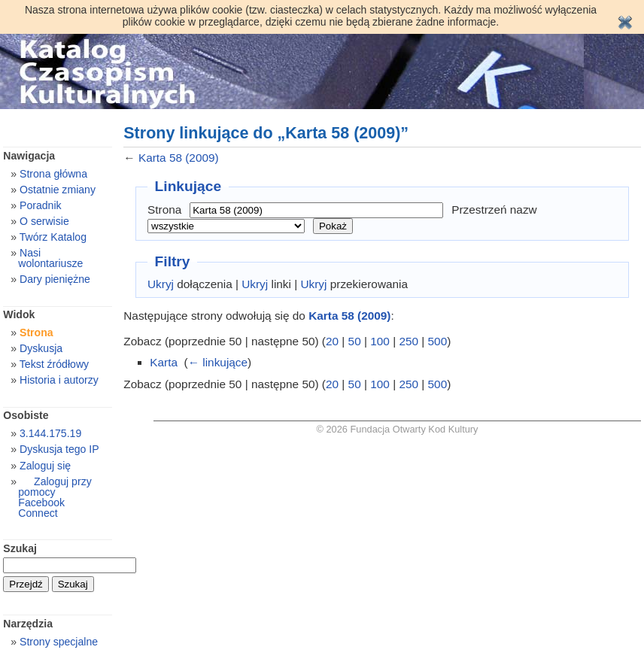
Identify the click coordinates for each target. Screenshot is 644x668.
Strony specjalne (59, 642)
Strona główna (53, 174)
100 (380, 341)
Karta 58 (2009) (179, 158)
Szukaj (20, 548)
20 (332, 341)
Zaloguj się (45, 466)
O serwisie (44, 221)
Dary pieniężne (55, 279)
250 (409, 341)
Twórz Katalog (53, 237)
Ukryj (161, 284)
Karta (164, 362)
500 (438, 341)
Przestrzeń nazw (494, 210)
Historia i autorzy (59, 380)
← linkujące (218, 362)
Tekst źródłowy (54, 364)
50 (355, 341)
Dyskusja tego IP (59, 449)
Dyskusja (41, 348)
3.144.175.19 (50, 433)
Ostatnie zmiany (58, 190)
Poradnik (41, 205)
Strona (164, 210)
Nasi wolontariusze (50, 258)
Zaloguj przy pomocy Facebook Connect (55, 497)
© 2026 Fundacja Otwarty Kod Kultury (398, 429)
